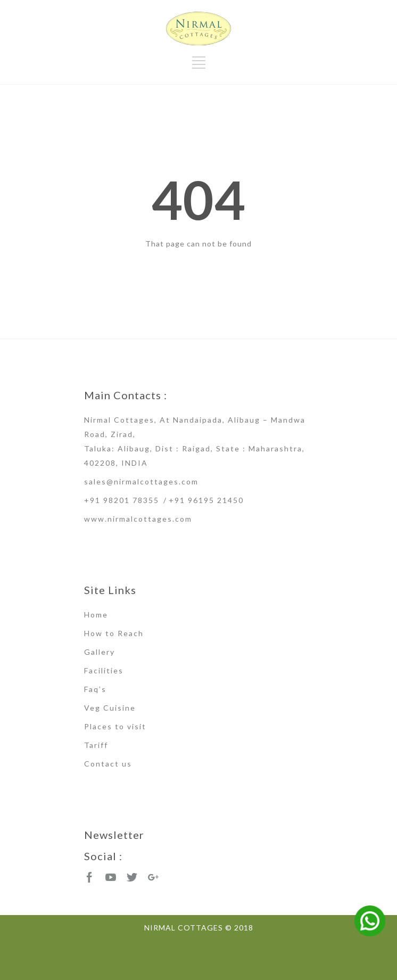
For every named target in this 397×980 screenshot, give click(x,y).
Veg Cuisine (110, 708)
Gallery (100, 652)
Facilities (104, 670)
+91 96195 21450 (206, 500)
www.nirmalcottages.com (138, 519)
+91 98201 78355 (122, 500)
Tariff (96, 745)
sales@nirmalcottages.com (141, 481)
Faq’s (95, 689)
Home (96, 615)
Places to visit (115, 726)
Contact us (108, 764)
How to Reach (114, 633)
